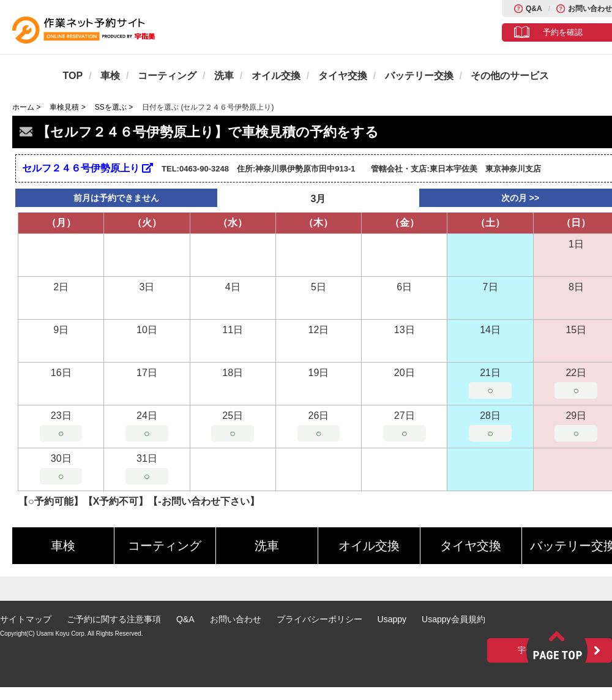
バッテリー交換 (419, 76)
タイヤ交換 (343, 76)
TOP (73, 76)
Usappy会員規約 (453, 619)
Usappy (392, 619)
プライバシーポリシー (319, 619)
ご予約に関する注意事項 (114, 619)
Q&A (534, 9)
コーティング (167, 76)
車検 (110, 76)
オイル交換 (276, 76)
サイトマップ (26, 619)
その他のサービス (510, 76)
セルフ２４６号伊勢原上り (88, 168)
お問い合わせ (590, 9)
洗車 (224, 76)
